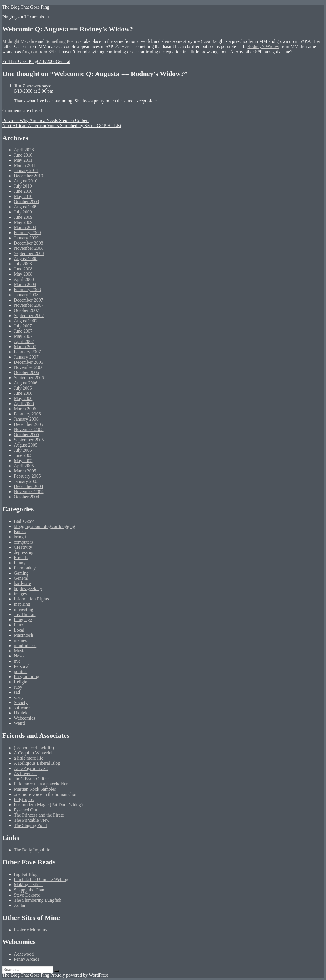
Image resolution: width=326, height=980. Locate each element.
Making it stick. (28, 885)
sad (17, 692)
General (63, 61)
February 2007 (27, 352)
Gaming (21, 573)
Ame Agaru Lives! (31, 768)
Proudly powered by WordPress (79, 975)
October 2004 (26, 497)
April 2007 (24, 341)
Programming (26, 677)
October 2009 (26, 202)
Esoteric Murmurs (30, 930)
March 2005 (25, 471)
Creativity (23, 547)
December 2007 (28, 300)
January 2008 (26, 295)
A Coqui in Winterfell (34, 753)
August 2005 (26, 445)
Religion (22, 682)
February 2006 (27, 414)
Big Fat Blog (26, 874)
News (19, 656)
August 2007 (26, 321)
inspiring (22, 604)
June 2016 (23, 155)
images (20, 594)
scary (19, 697)
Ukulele (21, 713)
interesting (24, 609)
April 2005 (24, 466)
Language (23, 620)
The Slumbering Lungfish (38, 900)
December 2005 (28, 424)
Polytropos (24, 799)
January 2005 (26, 481)
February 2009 (27, 233)
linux (19, 625)
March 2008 (25, 284)
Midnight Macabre (20, 41)
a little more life (29, 758)
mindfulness (25, 646)
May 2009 (23, 222)
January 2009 (26, 238)
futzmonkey (25, 568)
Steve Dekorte (27, 895)
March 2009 (25, 227)
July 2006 (23, 388)
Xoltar (20, 905)
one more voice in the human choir (46, 794)
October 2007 (26, 310)
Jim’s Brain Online (31, 779)
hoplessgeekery (28, 589)
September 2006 (29, 378)
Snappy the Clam (30, 890)
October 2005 (26, 435)
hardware (22, 583)
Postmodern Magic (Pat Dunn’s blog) (48, 805)
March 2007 (25, 347)
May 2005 (23, 461)
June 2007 (23, 331)
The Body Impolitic (32, 850)
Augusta (29, 52)
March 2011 (25, 165)
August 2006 (26, 383)
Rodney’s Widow (263, 46)
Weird (19, 723)
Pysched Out (25, 810)
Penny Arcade (27, 959)
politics (21, 671)
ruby (18, 687)
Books (20, 532)
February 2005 (27, 476)
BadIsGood (24, 521)
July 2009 (23, 212)
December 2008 (28, 243)
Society (21, 702)
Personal (22, 666)
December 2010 (28, 176)
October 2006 (26, 372)
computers (23, 542)
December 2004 (28, 486)
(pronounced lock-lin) (34, 748)
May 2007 (23, 336)
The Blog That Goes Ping (26, 7)
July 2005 (23, 450)
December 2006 (28, 362)
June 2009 (23, 217)
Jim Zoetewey (27, 86)
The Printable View (32, 820)
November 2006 (29, 367)
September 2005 (29, 440)
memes (20, 640)
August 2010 (26, 181)
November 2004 (29, 492)
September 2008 (29, 253)
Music (20, 651)
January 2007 (26, 357)
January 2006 (26, 419)
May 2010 (23, 196)
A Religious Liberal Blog (37, 763)
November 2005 (29, 429)
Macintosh (24, 635)
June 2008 (23, 269)
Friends (21, 557)
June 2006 (23, 393)
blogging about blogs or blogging (44, 526)
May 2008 (23, 274)
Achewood (24, 954)
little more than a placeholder (41, 784)
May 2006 (23, 398)
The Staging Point (30, 825)
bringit (20, 537)
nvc (17, 661)
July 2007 (23, 326)
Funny (20, 563)
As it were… (26, 774)
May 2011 (23, 160)
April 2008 (24, 279)
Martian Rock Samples (35, 789)
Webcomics (24, 718)
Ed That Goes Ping (20, 61)
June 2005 (23, 455)
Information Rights (31, 599)
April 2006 (24, 404)
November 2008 (29, 248)
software (22, 708)
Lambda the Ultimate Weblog (41, 879)
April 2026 (24, 150)
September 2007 (29, 315)
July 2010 (23, 186)
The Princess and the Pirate (39, 815)
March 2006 (25, 409)
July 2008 (23, 264)
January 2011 (26, 170)
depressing (24, 552)
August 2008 (26, 259)
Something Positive (64, 41)
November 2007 (29, 305)
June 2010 (23, 191)
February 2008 (27, 290)
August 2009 (26, 207)
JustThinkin (25, 614)
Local (19, 630)
